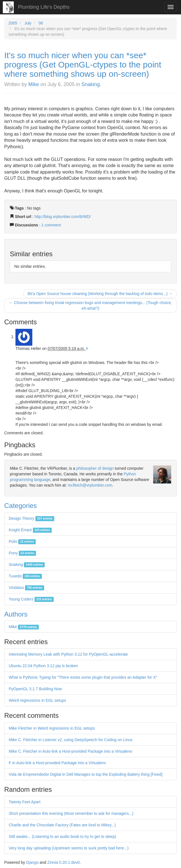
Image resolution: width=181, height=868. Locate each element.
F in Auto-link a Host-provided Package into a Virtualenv (57, 763)
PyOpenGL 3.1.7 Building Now (35, 689)
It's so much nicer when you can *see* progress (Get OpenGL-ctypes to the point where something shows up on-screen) (83, 65)
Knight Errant (30, 530)
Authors (16, 614)
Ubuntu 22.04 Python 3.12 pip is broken (43, 666)
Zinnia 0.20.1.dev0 (63, 862)
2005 (13, 23)
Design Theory (31, 518)
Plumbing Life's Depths (44, 7)
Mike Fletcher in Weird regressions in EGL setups (52, 728)
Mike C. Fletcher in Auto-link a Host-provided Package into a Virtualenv (70, 751)
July (28, 23)
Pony (22, 553)
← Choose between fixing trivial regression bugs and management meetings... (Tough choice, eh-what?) (90, 305)
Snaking (91, 84)
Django (32, 862)
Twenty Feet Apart (25, 802)
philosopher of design (95, 468)
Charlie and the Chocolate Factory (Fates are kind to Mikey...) (62, 825)
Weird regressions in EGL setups (37, 700)
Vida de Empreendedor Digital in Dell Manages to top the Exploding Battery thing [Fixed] (86, 774)
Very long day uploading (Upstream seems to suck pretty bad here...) (69, 848)
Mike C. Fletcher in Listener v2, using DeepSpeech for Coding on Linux (71, 740)
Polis (22, 541)
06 (41, 23)
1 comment (51, 225)
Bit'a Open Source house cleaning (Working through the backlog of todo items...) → (100, 294)
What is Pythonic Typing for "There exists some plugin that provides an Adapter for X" (83, 677)
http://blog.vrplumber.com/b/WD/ (63, 217)
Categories (21, 506)
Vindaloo (26, 588)
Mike (34, 84)
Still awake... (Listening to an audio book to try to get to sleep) (62, 836)
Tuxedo (25, 576)
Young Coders (31, 599)
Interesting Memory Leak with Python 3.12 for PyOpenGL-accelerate (68, 654)
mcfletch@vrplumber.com (90, 485)
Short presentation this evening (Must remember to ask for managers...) (71, 813)
